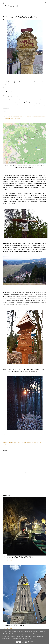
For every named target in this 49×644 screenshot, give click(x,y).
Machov (41, 442)
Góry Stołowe (20, 442)
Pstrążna (5, 445)
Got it (31, 642)
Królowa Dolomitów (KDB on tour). (15, 625)
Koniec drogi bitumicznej (11, 6)
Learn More (21, 642)
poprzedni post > (42, 436)
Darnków (14, 442)
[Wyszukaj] (45, 3)
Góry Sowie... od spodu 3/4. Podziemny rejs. (18, 557)
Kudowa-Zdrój (35, 442)
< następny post (7, 434)
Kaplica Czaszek (28, 442)
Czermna (9, 442)
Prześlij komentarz (7, 560)
